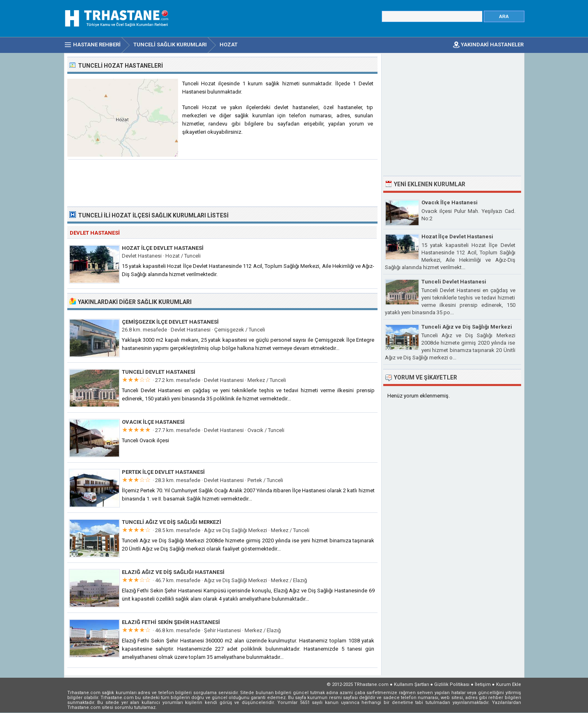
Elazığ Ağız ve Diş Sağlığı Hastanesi (173, 572)
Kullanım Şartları (412, 684)
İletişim (483, 684)
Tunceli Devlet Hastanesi (159, 372)
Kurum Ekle (509, 684)
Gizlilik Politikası (452, 684)
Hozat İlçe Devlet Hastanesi (163, 248)
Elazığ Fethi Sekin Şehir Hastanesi (171, 622)
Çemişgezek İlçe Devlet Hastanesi (170, 322)
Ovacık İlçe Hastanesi (153, 422)
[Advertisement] (223, 182)
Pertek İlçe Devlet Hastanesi (163, 472)
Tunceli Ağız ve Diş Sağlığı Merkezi (172, 522)
